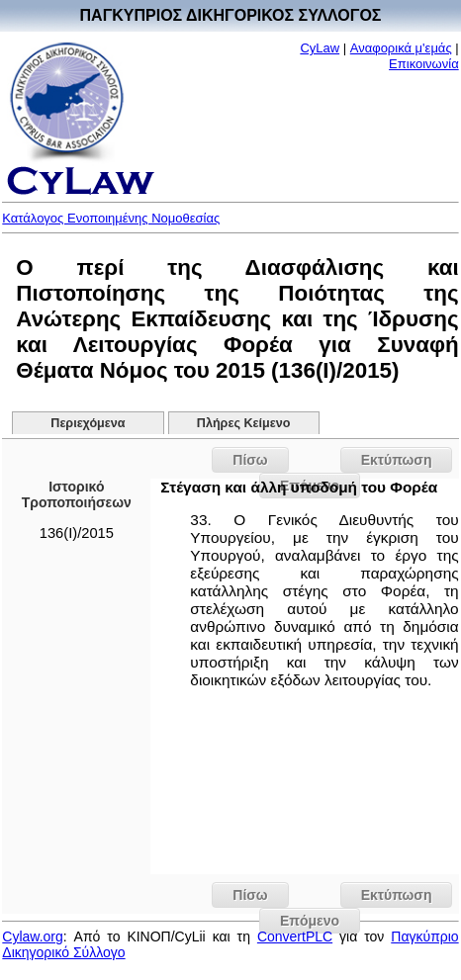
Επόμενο (310, 921)
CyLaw (320, 48)
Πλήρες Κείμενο (244, 423)
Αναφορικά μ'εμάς (401, 48)
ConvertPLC (295, 936)
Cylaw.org (32, 936)
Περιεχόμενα (88, 423)
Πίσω (250, 460)
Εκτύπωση (397, 460)
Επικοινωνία (424, 64)
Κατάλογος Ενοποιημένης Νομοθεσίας (111, 218)
